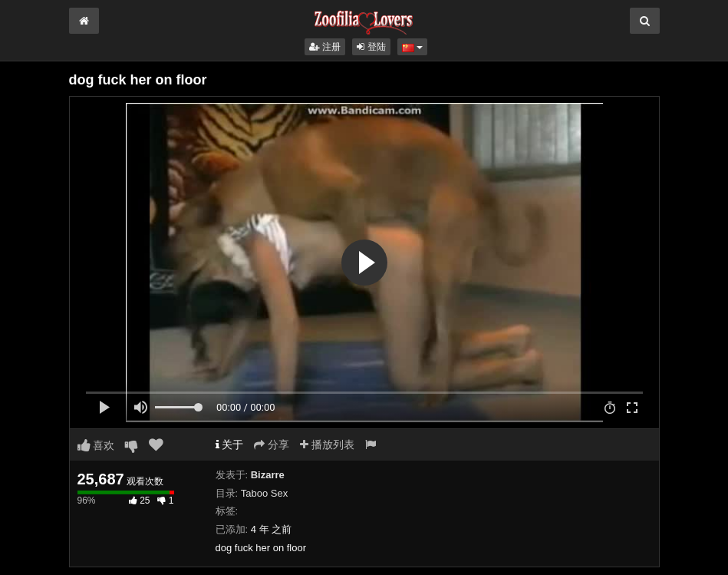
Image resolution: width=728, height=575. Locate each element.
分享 (272, 444)
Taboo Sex (264, 493)
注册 (325, 47)
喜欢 (96, 445)
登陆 (371, 47)
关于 (230, 444)
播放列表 (327, 444)
